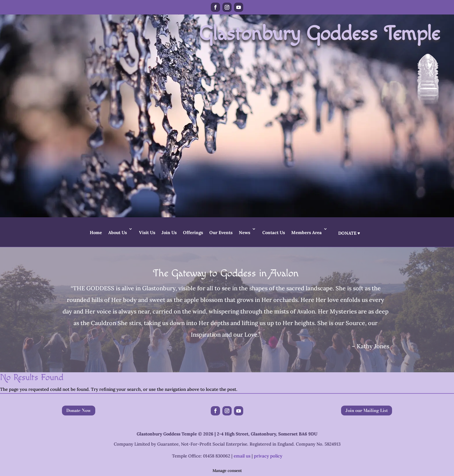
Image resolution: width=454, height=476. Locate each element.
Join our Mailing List (367, 410)
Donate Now (79, 410)
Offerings (193, 232)
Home (96, 232)
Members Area (306, 232)
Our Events (221, 232)
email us (242, 456)
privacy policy (268, 456)
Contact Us (274, 232)
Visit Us (147, 232)
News (245, 232)
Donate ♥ (349, 233)
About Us (118, 232)
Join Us (169, 232)
